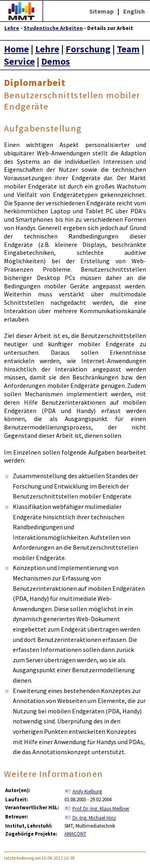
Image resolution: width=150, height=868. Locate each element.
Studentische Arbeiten (53, 28)
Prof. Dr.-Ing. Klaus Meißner (101, 808)
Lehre (12, 28)
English (134, 11)
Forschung (88, 49)
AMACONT (75, 834)
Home (16, 49)
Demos (56, 61)
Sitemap (101, 11)
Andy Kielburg (87, 791)
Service (19, 61)
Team (128, 49)
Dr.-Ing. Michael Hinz (94, 818)
